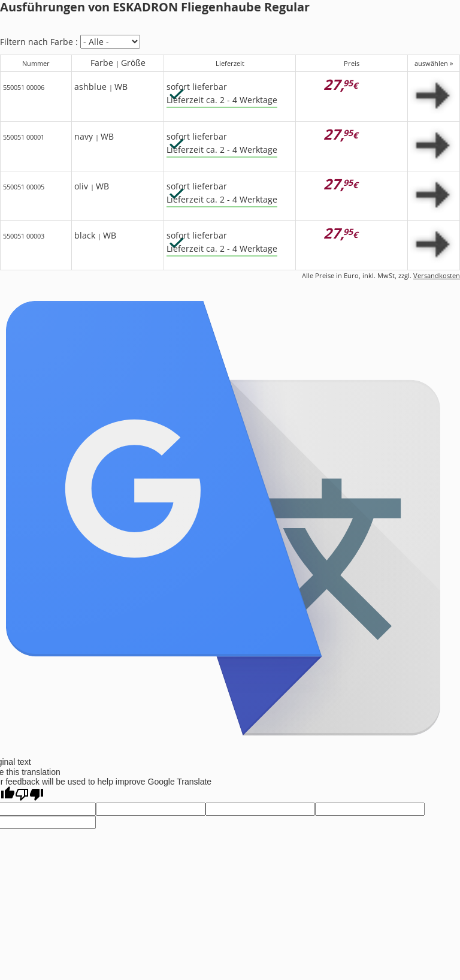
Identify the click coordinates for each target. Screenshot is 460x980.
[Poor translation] (29, 794)
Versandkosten (437, 275)
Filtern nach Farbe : (39, 42)
